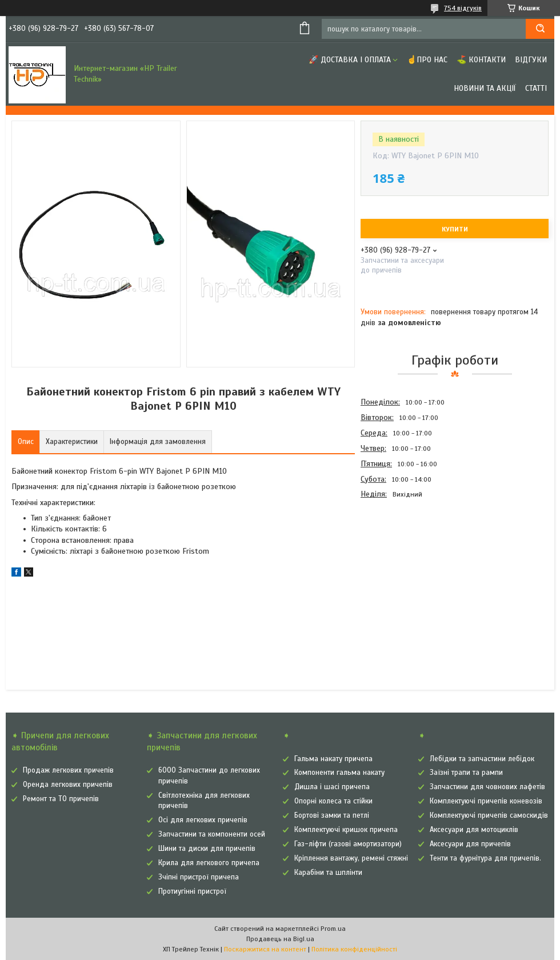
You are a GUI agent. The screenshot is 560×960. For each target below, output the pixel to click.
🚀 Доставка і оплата (350, 60)
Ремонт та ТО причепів (61, 799)
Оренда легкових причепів (68, 785)
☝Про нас (427, 60)
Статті (536, 88)
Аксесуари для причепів (470, 844)
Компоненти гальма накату (339, 773)
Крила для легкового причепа (209, 863)
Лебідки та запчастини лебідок (482, 759)
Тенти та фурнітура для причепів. (485, 858)
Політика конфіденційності (354, 949)
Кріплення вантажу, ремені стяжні (351, 858)
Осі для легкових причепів (203, 820)
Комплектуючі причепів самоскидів (489, 815)
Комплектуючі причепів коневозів (486, 801)
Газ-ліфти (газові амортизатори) (348, 844)
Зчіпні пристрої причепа (199, 877)
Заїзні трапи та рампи (466, 773)
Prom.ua (333, 929)
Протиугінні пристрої (192, 891)
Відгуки (531, 60)
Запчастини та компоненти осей (212, 834)
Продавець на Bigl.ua (280, 939)
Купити (455, 229)
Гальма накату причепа (333, 759)
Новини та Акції (485, 88)
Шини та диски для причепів (207, 849)
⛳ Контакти (481, 60)
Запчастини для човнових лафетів (487, 787)
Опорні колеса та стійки (333, 801)
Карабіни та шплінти (328, 873)
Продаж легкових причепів (68, 770)
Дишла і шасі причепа (332, 787)
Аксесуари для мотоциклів (474, 830)
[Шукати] (540, 29)
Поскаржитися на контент (265, 949)
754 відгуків (463, 8)
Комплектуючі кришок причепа (346, 830)
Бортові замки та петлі (332, 815)
